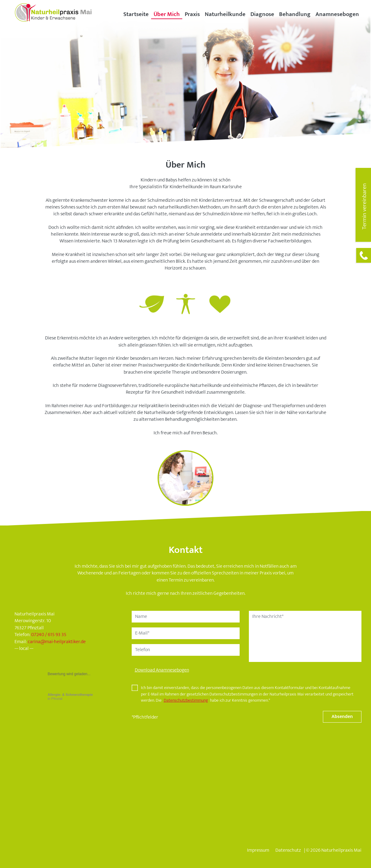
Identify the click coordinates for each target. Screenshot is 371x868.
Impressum (258, 850)
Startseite (136, 14)
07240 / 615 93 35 (49, 635)
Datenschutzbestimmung (186, 700)
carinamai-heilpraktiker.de (57, 642)
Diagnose (262, 14)
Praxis (192, 14)
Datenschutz (288, 850)
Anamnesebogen (337, 14)
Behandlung (295, 14)
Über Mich (167, 14)
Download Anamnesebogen (162, 670)
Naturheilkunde (225, 14)
